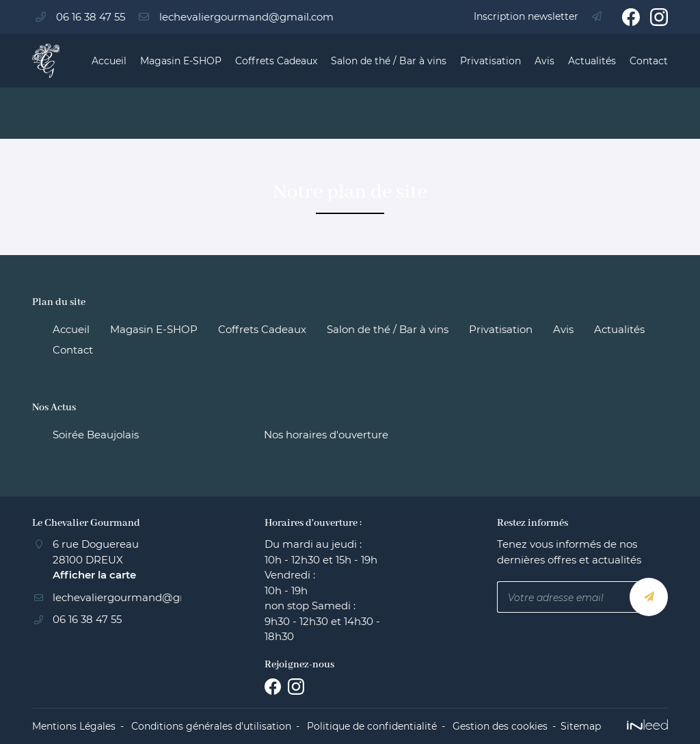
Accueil (109, 61)
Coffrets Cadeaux (276, 61)
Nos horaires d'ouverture (326, 435)
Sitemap (581, 726)
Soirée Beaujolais (96, 435)
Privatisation (490, 61)
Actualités (592, 61)
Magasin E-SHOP (181, 61)
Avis (544, 61)
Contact (649, 61)
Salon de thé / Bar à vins (389, 61)
